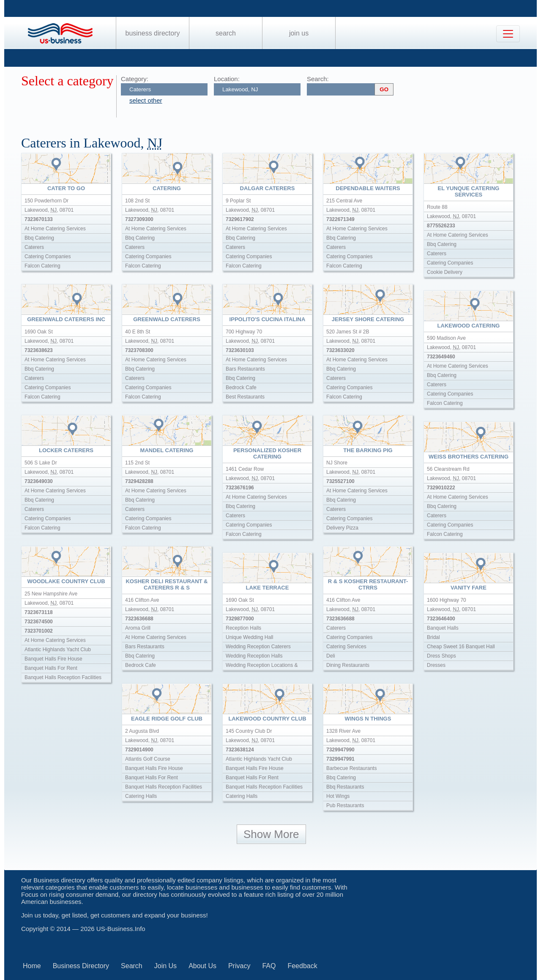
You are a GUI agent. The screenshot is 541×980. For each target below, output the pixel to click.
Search (226, 33)
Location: (227, 79)
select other (146, 100)
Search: (318, 79)
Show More (271, 834)
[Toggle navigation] (508, 34)
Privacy (239, 966)
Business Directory (153, 33)
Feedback (302, 966)
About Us (202, 966)
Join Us (299, 33)
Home (32, 966)
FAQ (269, 966)
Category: (135, 79)
